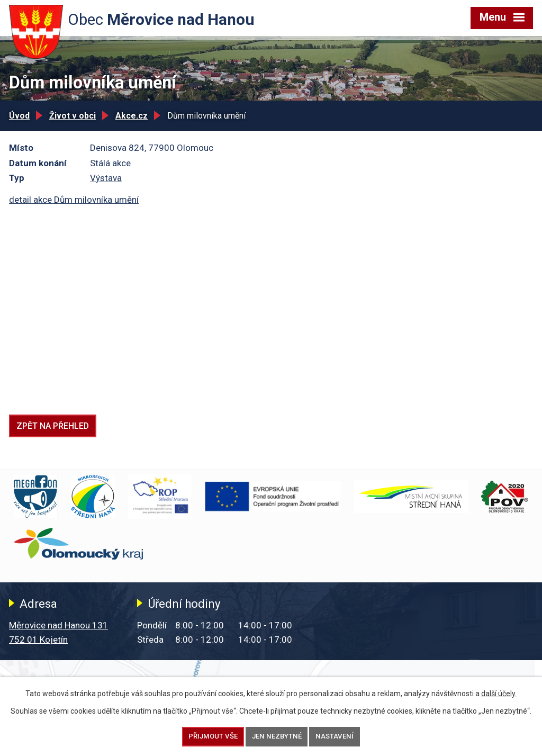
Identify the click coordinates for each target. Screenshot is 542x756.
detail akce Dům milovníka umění (74, 200)
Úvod (19, 116)
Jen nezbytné (277, 736)
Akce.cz (132, 116)
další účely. (499, 694)
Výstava (106, 178)
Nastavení (335, 736)
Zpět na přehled (53, 426)
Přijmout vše (213, 736)
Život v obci (73, 116)
